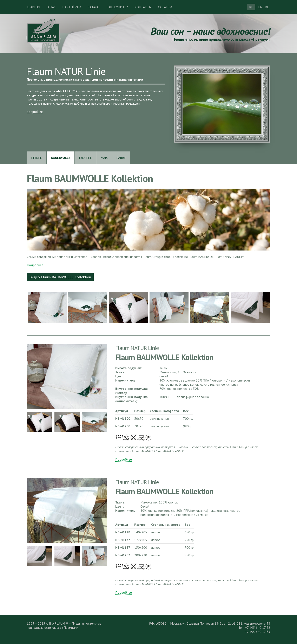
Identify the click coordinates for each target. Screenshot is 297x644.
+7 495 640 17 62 (258, 627)
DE (267, 7)
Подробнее (35, 265)
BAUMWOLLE (61, 158)
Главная (33, 7)
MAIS (104, 158)
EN (260, 7)
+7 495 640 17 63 (258, 632)
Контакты (143, 7)
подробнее (35, 112)
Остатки (165, 7)
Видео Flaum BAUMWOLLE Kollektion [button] (60, 277)
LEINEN (37, 158)
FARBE (121, 158)
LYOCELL (85, 158)
